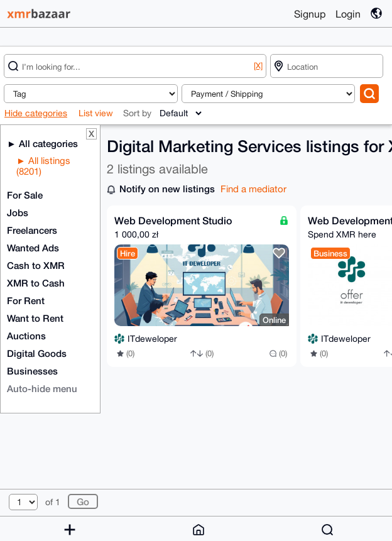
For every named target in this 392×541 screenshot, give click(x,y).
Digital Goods (37, 353)
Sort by (137, 113)
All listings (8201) (43, 166)
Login (348, 14)
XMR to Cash (36, 283)
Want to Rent (35, 318)
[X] (258, 66)
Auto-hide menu (42, 388)
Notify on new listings (167, 189)
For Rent (26, 300)
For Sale (25, 195)
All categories (47, 143)
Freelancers (32, 230)
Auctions (26, 336)
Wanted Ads (33, 248)
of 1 (53, 502)
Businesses (32, 371)
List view (96, 113)
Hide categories (36, 113)
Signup (310, 14)
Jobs (18, 212)
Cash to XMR (36, 265)
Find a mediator (253, 189)
